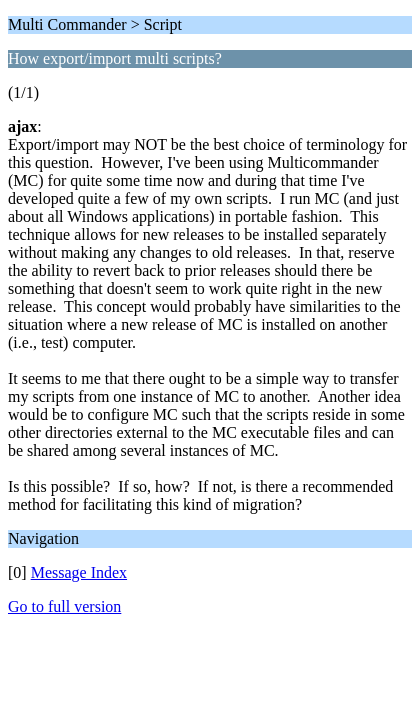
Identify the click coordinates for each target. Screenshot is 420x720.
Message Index (79, 572)
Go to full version (64, 606)
